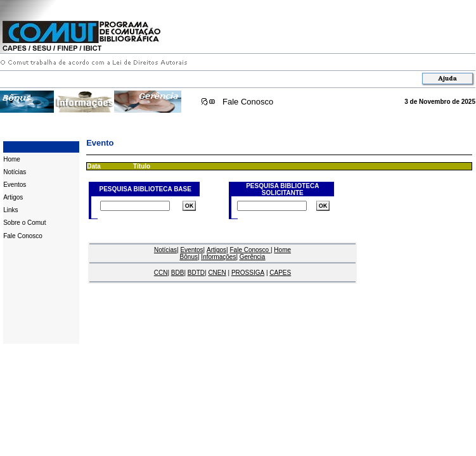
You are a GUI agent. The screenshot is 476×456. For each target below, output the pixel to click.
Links (10, 210)
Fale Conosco (248, 102)
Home (12, 159)
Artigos (13, 197)
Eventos (15, 185)
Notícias (15, 172)
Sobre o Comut (24, 223)
